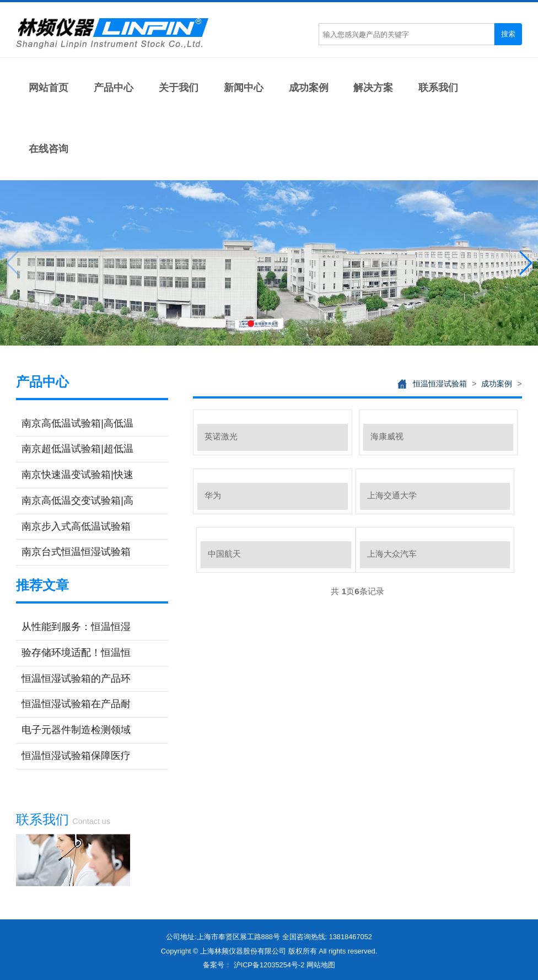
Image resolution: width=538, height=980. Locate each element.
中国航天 (224, 554)
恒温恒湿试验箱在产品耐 (76, 704)
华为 (213, 495)
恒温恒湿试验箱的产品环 (76, 679)
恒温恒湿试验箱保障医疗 (76, 756)
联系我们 (438, 88)
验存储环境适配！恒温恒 (76, 653)
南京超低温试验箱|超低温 (77, 449)
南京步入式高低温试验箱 (76, 526)
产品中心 (114, 88)
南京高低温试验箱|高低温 (77, 423)
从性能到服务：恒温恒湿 (76, 627)
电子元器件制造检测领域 (76, 730)
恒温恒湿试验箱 (440, 384)
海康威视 (387, 436)
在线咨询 (49, 149)
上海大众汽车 (392, 554)
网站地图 (321, 965)
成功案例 (309, 88)
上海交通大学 (392, 495)
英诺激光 (221, 436)
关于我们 (179, 88)
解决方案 (373, 88)
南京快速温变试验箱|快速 (77, 475)
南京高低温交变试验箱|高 (77, 500)
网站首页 (49, 88)
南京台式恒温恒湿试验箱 (76, 552)
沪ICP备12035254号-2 (269, 965)
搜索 (508, 34)
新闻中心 (244, 88)
